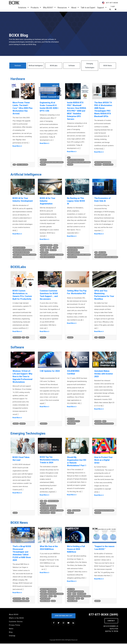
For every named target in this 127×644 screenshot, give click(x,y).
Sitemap (12, 636)
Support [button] (102, 8)
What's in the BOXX (16, 619)
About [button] (75, 8)
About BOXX (14, 615)
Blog (11, 633)
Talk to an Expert (88, 8)
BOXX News (108, 66)
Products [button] (36, 8)
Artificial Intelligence (36, 66)
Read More (17, 146)
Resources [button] (63, 8)
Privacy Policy (15, 626)
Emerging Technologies (90, 66)
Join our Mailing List (63, 616)
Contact (111, 621)
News (11, 629)
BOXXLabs (54, 66)
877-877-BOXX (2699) (103, 615)
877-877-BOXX (112, 3)
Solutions (23, 8)
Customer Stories (16, 622)
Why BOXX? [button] (49, 8)
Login (113, 6)
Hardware (18, 66)
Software (72, 66)
